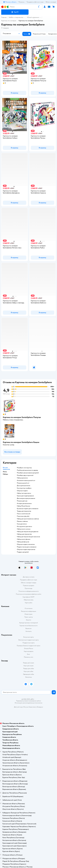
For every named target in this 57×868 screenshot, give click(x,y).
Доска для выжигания (23, 486)
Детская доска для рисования (26, 498)
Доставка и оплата (29, 577)
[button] (15, 12)
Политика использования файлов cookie (28, 594)
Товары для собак (29, 669)
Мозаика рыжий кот (23, 483)
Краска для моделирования (25, 496)
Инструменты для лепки (24, 527)
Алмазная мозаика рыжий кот (26, 481)
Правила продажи (29, 586)
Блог (28, 654)
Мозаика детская (22, 501)
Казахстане (32, 707)
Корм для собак (28, 671)
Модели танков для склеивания (27, 547)
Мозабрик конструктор (24, 468)
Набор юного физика (24, 539)
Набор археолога (22, 478)
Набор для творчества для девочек (28, 532)
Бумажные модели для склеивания (28, 509)
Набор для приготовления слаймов (28, 519)
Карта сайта (28, 603)
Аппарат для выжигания (24, 504)
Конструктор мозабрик (24, 488)
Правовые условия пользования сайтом (29, 701)
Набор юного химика (24, 529)
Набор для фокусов (23, 542)
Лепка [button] (5, 472)
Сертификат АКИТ (28, 597)
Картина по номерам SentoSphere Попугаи (22, 417)
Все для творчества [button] (6, 468)
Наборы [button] (5, 474)
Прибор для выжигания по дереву (27, 470)
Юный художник (33, 17)
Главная (4, 17)
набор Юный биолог (24, 506)
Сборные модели (22, 491)
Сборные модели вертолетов (26, 550)
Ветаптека (29, 677)
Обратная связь (29, 600)
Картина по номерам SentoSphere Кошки (21, 442)
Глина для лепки (22, 524)
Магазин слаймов (22, 521)
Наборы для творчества (24, 534)
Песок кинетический (24, 514)
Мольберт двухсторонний (25, 475)
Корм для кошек (29, 666)
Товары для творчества (24, 511)
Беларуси (40, 707)
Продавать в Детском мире (28, 580)
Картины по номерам (9, 21)
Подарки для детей (23, 552)
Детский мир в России (21, 707)
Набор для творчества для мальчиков (28, 537)
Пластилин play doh (23, 516)
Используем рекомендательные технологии (28, 703)
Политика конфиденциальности (29, 591)
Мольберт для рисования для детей (28, 473)
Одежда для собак (29, 674)
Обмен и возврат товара (28, 583)
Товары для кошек (28, 663)
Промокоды (28, 588)
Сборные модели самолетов (26, 544)
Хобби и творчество (16, 17)
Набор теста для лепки (24, 493)
